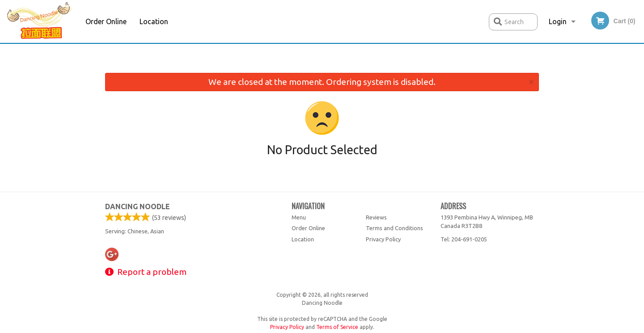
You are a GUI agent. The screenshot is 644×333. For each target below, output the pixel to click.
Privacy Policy (383, 239)
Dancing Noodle (138, 207)
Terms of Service (337, 327)
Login (558, 21)
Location (154, 21)
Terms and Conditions (394, 228)
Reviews (376, 217)
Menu (299, 217)
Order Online (106, 21)
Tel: (464, 239)
